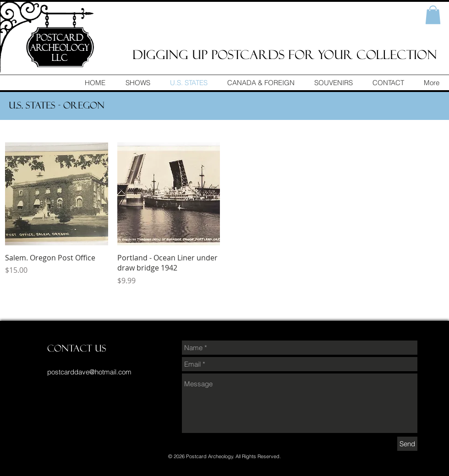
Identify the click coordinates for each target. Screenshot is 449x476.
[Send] (407, 444)
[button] (433, 15)
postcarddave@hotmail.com (89, 372)
